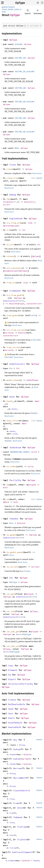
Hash (12, 397)
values (10, 256)
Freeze (12, 700)
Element (13, 670)
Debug (13, 195)
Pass (11, 523)
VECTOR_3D (20, 88)
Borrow (17, 768)
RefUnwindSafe (17, 704)
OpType (20, 3)
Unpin (11, 718)
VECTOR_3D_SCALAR (24, 102)
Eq (10, 675)
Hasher (14, 409)
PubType (13, 582)
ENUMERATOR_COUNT (19, 452)
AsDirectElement (22, 852)
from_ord (11, 283)
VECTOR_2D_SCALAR (24, 71)
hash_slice (12, 421)
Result (28, 202)
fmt (8, 199)
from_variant (14, 347)
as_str (10, 244)
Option (7, 226)
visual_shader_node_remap (12, 11)
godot (4, 7)
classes (11, 7)
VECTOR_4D (20, 118)
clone (10, 169)
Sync (11, 713)
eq (8, 485)
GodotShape (32, 380)
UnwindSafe (15, 727)
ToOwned (18, 817)
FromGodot (15, 291)
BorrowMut (19, 778)
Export (12, 679)
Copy (11, 666)
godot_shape (13, 380)
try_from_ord (14, 223)
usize (34, 452)
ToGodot (14, 519)
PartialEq (15, 480)
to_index (11, 466)
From (16, 803)
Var (11, 578)
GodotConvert (10, 301)
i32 (29, 223)
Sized (15, 434)
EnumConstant (11, 271)
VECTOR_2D (20, 58)
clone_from (12, 178)
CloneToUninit (22, 791)
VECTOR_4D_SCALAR (24, 132)
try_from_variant (16, 330)
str (39, 244)
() (34, 202)
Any (15, 740)
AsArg (16, 749)
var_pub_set (13, 646)
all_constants (14, 268)
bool (5, 487)
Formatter (8, 202)
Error (6, 205)
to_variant (12, 567)
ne (8, 499)
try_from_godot (15, 295)
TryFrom (22, 827)
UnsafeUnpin (15, 723)
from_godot (12, 315)
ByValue (21, 523)
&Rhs (5, 502)
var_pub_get (13, 631)
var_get (11, 594)
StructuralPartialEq (20, 684)
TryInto (22, 840)
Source (39, 178)
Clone (13, 165)
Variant (8, 333)
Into (20, 808)
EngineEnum (16, 218)
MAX (17, 148)
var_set (11, 611)
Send (11, 709)
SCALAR (18, 44)
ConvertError (34, 304)
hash (9, 401)
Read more (37, 173)
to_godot (11, 535)
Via (22, 301)
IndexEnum (15, 447)
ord (8, 230)
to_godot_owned (15, 552)
